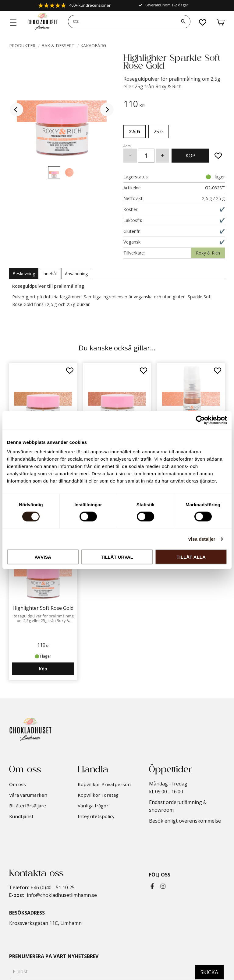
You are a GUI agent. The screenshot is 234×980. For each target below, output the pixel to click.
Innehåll (50, 274)
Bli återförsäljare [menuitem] (28, 806)
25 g (159, 132)
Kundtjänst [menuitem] (21, 816)
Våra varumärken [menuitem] (28, 795)
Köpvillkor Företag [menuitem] (98, 795)
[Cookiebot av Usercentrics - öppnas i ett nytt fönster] (200, 420)
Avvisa (43, 557)
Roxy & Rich (208, 253)
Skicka (209, 972)
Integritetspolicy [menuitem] (96, 816)
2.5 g (135, 132)
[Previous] (16, 110)
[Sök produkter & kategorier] (122, 22)
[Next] (107, 110)
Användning (76, 274)
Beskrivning (24, 274)
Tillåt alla (191, 557)
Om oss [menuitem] (18, 784)
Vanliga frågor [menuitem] (93, 806)
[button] (13, 23)
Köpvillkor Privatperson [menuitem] (104, 784)
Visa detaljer (202, 539)
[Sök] (183, 22)
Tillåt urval (117, 557)
